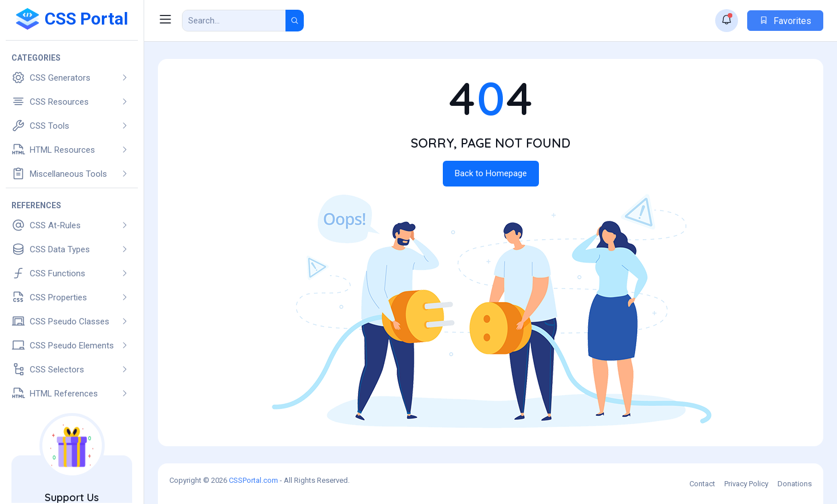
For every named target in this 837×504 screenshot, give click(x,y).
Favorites (785, 21)
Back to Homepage (491, 173)
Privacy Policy (746, 484)
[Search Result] (234, 21)
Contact (702, 484)
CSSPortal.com (253, 480)
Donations (795, 484)
